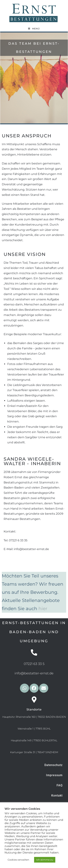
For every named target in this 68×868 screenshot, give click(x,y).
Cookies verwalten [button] (18, 860)
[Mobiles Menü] (34, 29)
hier (43, 608)
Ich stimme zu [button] (45, 860)
